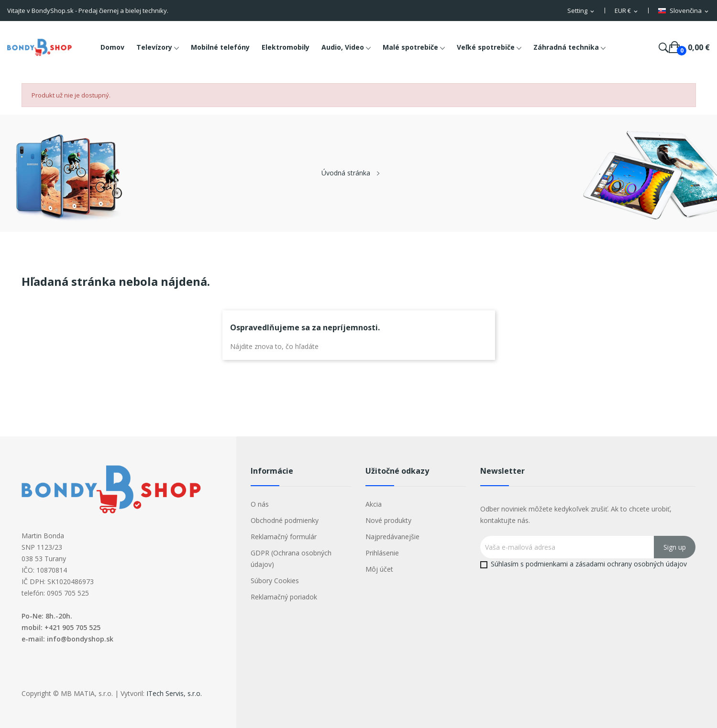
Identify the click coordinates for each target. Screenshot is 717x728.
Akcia (374, 504)
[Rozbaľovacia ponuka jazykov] (684, 11)
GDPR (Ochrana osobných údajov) (291, 559)
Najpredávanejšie (392, 537)
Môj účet (379, 569)
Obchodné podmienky (285, 520)
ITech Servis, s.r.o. (174, 693)
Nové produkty (388, 520)
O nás (260, 504)
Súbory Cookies (275, 581)
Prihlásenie (382, 553)
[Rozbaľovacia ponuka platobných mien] (627, 11)
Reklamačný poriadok (284, 597)
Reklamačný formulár (284, 537)
